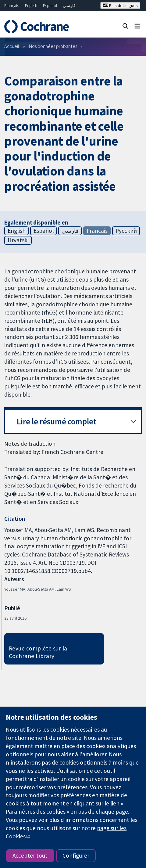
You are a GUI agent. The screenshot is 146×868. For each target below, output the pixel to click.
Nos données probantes (53, 46)
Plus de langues (120, 5)
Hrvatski (18, 240)
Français (12, 5)
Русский (126, 231)
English (31, 5)
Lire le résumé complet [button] (57, 421)
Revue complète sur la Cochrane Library (38, 652)
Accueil (12, 46)
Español (50, 5)
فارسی (69, 5)
